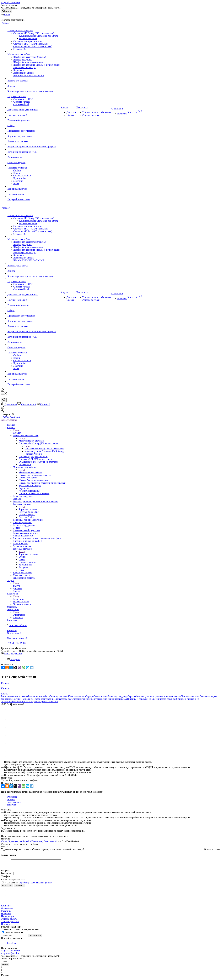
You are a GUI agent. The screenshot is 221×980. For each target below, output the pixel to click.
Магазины (6, 913)
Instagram (14, 659)
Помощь (5, 926)
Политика (6, 916)
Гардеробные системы (97, 696)
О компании (19, 615)
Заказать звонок (9, 420)
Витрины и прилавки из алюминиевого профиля (151, 699)
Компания (6, 908)
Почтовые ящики (77, 696)
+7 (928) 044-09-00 (10, 2)
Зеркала (132, 696)
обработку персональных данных (36, 885)
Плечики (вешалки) (22, 699)
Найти (5, 967)
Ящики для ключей (59, 696)
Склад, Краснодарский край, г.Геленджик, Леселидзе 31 (29, 841)
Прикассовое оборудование (68, 699)
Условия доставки (10, 924)
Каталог (17, 433)
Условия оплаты (9, 921)
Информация (8, 918)
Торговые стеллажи (28, 554)
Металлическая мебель (30, 472)
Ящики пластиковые (117, 699)
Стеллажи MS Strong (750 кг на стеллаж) (45, 449)
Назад (16, 430)
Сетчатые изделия (30, 702)
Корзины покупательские (94, 699)
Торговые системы (28, 509)
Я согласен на (28, 885)
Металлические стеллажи (32, 441)
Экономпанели (13, 702)
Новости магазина (12, 935)
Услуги (16, 586)
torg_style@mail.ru (13, 654)
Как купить (18, 599)
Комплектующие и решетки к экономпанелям (158, 696)
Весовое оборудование (43, 699)
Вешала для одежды (118, 696)
